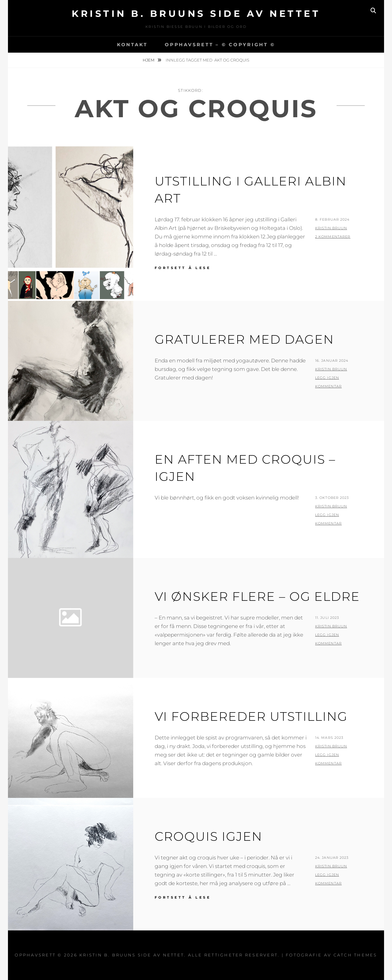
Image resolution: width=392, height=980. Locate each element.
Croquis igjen (209, 836)
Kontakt (132, 45)
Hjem (149, 60)
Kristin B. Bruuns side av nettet (196, 14)
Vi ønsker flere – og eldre (257, 596)
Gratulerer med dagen (244, 339)
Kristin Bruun (331, 228)
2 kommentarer (333, 237)
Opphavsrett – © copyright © (220, 45)
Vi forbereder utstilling (251, 716)
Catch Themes (355, 955)
